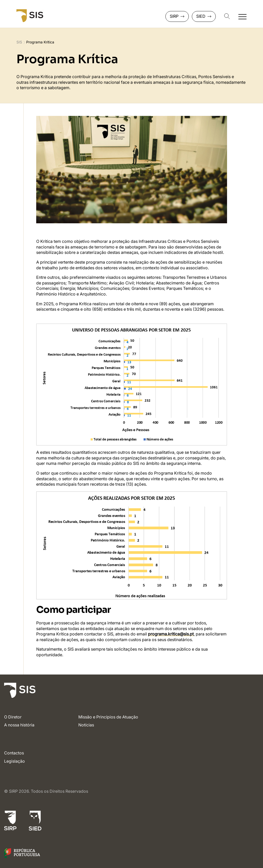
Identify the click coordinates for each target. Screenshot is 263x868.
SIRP (177, 16)
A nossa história (19, 725)
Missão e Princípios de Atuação (108, 717)
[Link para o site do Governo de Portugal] (22, 857)
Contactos (14, 753)
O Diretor (13, 717)
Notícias (86, 725)
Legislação (15, 761)
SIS (19, 42)
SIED (204, 16)
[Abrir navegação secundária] (242, 16)
